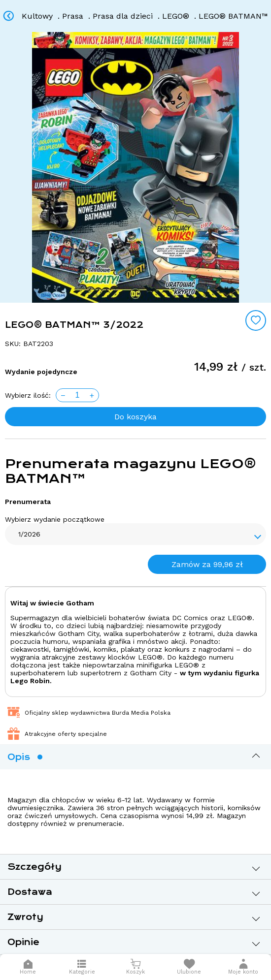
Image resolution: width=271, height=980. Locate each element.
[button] (243, 967)
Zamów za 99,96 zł (207, 564)
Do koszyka (135, 417)
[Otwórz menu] (82, 967)
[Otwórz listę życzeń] (189, 967)
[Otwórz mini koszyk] (136, 967)
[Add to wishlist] (256, 320)
